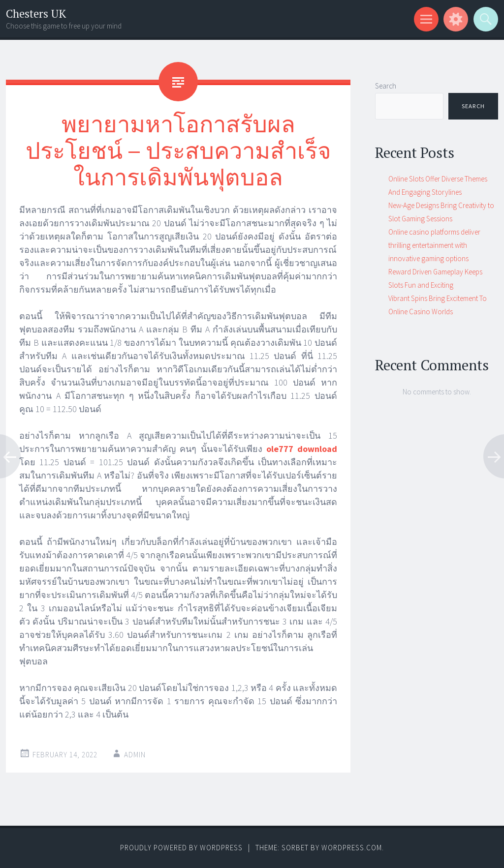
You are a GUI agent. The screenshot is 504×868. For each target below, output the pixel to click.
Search (386, 86)
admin (135, 755)
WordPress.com (352, 848)
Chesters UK (36, 14)
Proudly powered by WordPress (181, 848)
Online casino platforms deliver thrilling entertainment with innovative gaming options (434, 245)
